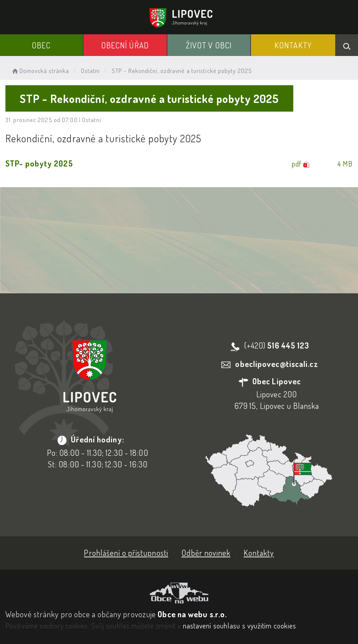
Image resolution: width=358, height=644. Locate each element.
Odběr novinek (206, 553)
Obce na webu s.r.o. (192, 614)
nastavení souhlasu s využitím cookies (240, 626)
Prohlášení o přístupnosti (126, 553)
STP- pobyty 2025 (39, 163)
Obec (41, 45)
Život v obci (209, 45)
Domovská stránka (40, 71)
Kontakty (293, 45)
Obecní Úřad (125, 45)
